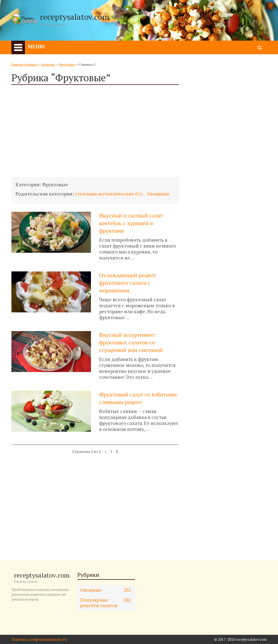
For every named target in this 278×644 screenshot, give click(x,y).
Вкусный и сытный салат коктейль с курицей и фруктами (131, 223)
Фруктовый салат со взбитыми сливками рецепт (138, 398)
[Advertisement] (95, 131)
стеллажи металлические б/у (108, 194)
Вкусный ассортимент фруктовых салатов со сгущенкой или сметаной (131, 342)
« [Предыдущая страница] (105, 451)
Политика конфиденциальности (39, 639)
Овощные (48, 64)
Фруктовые (67, 64)
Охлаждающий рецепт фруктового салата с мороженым (128, 283)
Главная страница (24, 64)
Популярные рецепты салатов (106, 603)
